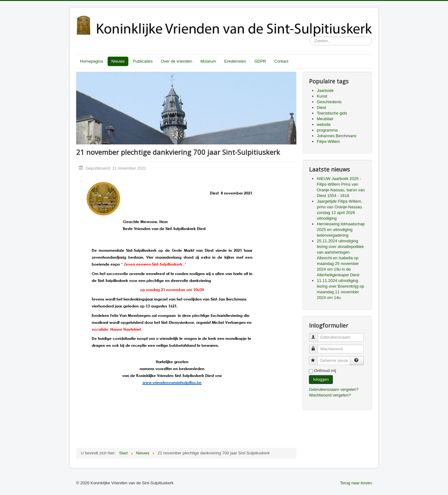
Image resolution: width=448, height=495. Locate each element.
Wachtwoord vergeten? (330, 395)
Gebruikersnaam (316, 335)
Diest (322, 107)
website (324, 124)
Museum (208, 61)
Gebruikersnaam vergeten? (334, 389)
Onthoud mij (325, 371)
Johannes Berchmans (337, 136)
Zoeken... (310, 37)
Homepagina (92, 61)
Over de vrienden (176, 61)
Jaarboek (325, 90)
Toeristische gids (332, 113)
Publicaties (143, 61)
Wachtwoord (316, 346)
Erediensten (235, 61)
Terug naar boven (356, 483)
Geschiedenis (329, 102)
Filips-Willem (328, 141)
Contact (281, 61)
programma (327, 130)
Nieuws (118, 61)
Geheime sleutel (316, 358)
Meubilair (325, 119)
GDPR (260, 61)
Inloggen (321, 379)
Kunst (322, 96)
